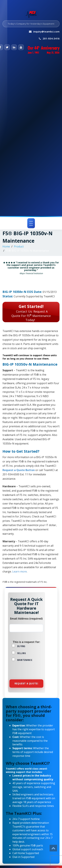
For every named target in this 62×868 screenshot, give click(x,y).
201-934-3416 (51, 38)
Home (6, 246)
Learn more (20, 571)
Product (19, 246)
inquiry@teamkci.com (46, 31)
